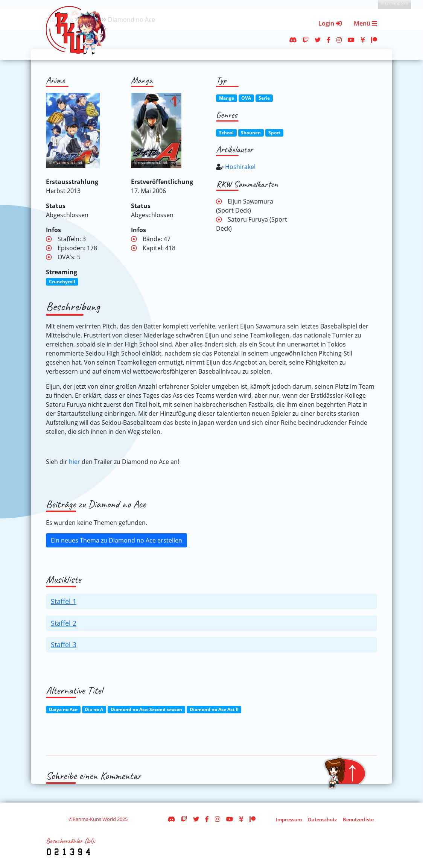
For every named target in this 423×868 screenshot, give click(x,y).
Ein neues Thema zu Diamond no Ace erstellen (116, 540)
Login (330, 23)
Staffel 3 (64, 645)
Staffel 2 (64, 623)
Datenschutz (322, 819)
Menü (365, 23)
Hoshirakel (240, 167)
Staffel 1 (64, 601)
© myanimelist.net (66, 162)
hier (75, 462)
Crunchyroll (62, 282)
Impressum (289, 819)
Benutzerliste (358, 819)
